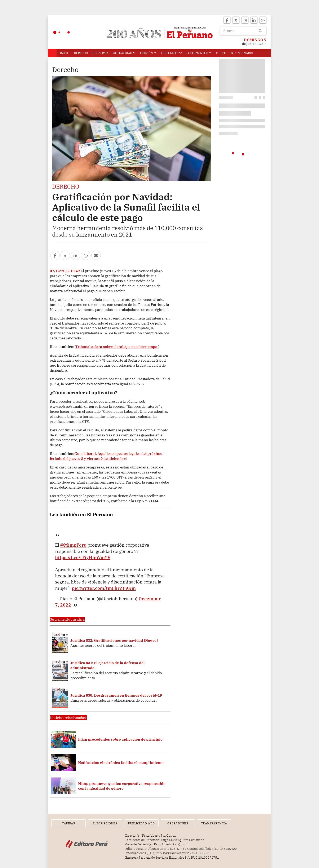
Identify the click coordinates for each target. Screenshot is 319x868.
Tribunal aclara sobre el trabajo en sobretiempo (117, 347)
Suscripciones (105, 823)
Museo (221, 53)
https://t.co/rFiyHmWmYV (83, 557)
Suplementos (199, 53)
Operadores (178, 823)
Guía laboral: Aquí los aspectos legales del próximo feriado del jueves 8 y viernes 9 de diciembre (106, 456)
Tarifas (68, 823)
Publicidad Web (141, 823)
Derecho (81, 53)
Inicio (65, 53)
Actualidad (124, 53)
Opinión (148, 53)
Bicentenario (242, 53)
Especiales (171, 53)
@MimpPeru (73, 545)
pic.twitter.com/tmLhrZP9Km (104, 588)
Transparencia (214, 823)
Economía (101, 53)
